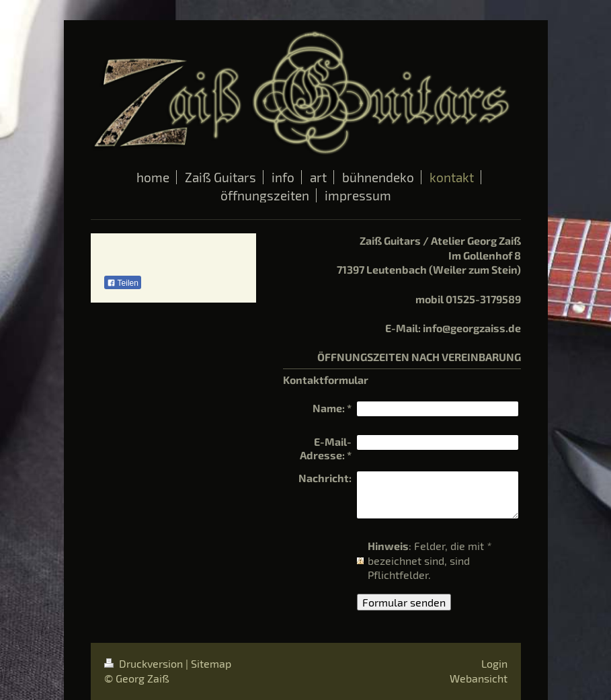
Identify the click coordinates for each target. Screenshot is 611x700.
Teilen (123, 283)
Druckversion (145, 663)
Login (494, 663)
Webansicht (479, 678)
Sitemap (211, 663)
